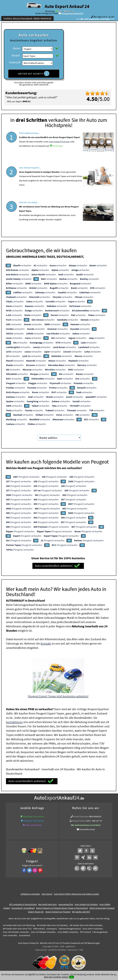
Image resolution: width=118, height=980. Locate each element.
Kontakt (46, 643)
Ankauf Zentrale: (81, 816)
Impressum (73, 950)
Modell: (16, 55)
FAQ (81, 950)
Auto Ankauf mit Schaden (86, 904)
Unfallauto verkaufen (30, 894)
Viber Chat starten (34, 825)
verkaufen (22, 265)
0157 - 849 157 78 (66, 11)
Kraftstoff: (15, 62)
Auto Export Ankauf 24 (67, 6)
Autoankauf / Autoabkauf (23, 908)
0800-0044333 (95, 816)
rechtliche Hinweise (57, 950)
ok (72, 977)
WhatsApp (57, 154)
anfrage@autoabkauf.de (72, 13)
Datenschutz (41, 950)
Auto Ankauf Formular (59, 150)
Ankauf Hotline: (79, 821)
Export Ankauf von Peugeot (58, 912)
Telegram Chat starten (34, 821)
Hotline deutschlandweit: (27, 18)
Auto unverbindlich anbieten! (57, 566)
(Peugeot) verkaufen (26, 477)
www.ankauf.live (66, 904)
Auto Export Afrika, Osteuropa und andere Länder (77, 894)
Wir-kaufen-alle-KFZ (81, 912)
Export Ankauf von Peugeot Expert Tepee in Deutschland (62, 908)
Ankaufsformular (87, 829)
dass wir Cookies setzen (56, 977)
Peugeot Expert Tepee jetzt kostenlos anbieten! (58, 696)
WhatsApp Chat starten (34, 816)
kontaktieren (14, 722)
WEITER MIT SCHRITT (34, 73)
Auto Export (47, 894)
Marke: (17, 48)
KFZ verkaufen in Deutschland (23, 904)
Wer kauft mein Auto (48, 904)
